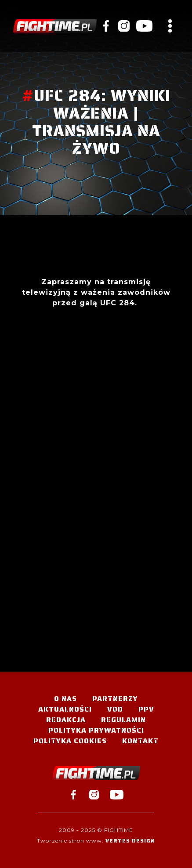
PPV (146, 709)
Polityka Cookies (70, 741)
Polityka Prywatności (96, 730)
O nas (65, 699)
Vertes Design (130, 841)
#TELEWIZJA (55, 26)
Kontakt (140, 741)
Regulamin (123, 720)
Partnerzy (115, 699)
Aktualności (65, 709)
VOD (115, 709)
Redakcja (66, 720)
